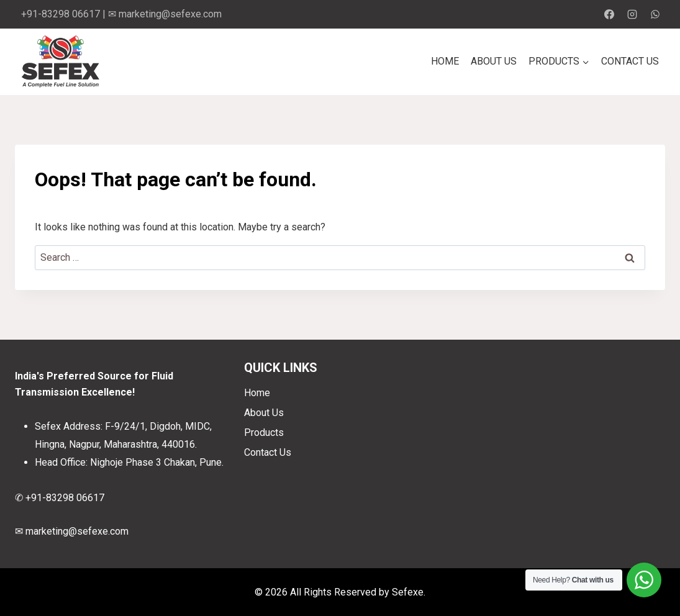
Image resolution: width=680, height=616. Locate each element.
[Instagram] (632, 14)
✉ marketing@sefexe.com (165, 14)
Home (445, 61)
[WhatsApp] (655, 14)
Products (264, 433)
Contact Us (630, 61)
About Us (494, 61)
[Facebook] (609, 14)
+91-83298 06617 (61, 14)
